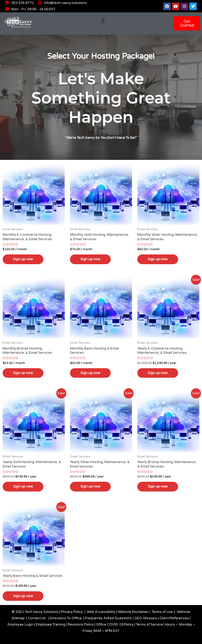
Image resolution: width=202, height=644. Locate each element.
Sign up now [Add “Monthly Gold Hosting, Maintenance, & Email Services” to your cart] (90, 259)
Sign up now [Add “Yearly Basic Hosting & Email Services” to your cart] (23, 596)
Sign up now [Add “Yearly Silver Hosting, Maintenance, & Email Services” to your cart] (90, 487)
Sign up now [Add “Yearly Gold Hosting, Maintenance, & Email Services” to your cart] (23, 487)
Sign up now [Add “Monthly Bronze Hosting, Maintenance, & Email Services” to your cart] (23, 373)
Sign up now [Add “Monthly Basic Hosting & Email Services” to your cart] (90, 373)
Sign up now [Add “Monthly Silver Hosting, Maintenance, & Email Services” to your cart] (158, 259)
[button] (103, 21)
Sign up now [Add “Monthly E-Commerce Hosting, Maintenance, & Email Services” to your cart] (23, 259)
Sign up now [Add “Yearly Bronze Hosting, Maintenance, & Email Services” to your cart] (158, 487)
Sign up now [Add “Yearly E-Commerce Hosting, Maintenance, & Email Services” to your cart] (158, 373)
